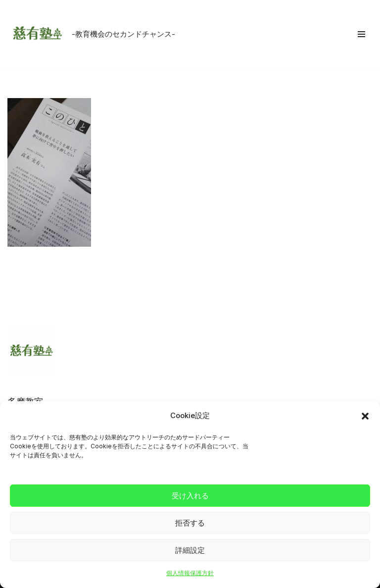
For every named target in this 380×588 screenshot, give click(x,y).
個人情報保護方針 (190, 573)
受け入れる (190, 496)
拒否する (190, 523)
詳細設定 (190, 550)
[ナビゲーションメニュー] (361, 34)
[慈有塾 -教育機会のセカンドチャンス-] (91, 34)
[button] (365, 416)
